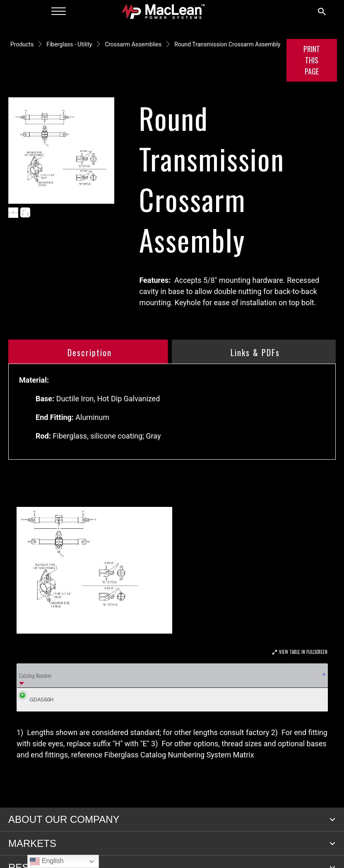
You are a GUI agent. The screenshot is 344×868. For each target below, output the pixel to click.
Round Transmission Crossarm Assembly (227, 44)
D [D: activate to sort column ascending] (78, 687)
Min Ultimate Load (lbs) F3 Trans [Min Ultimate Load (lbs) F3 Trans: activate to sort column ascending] (153, 687)
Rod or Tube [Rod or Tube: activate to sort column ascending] (278, 686)
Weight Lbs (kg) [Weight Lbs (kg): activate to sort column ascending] (306, 686)
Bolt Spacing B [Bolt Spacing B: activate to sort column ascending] (195, 686)
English (47, 861)
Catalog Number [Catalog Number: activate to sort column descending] (27, 686)
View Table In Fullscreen (303, 652)
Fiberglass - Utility (69, 44)
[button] (332, 842)
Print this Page (312, 60)
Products (22, 44)
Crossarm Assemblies (133, 44)
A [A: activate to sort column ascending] (60, 687)
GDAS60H (35, 722)
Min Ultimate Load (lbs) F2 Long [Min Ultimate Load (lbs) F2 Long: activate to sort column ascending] (109, 687)
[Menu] (59, 12)
